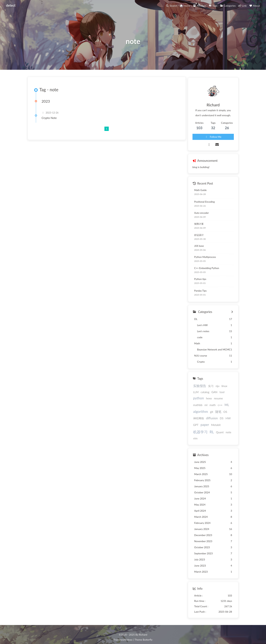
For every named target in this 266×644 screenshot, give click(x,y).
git (223, 407)
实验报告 (198, 387)
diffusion (216, 413)
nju (216, 387)
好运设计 (197, 236)
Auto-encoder (200, 214)
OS (193, 413)
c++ (194, 406)
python (223, 394)
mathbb (215, 400)
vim (193, 433)
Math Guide (199, 191)
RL (210, 426)
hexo (194, 400)
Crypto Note (50, 120)
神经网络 (202, 413)
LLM (230, 387)
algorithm (212, 406)
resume (204, 400)
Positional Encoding (203, 203)
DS (226, 413)
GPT (201, 420)
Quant (218, 427)
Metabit (221, 420)
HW (194, 420)
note (227, 427)
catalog (196, 394)
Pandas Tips (199, 292)
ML (200, 406)
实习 (209, 387)
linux (222, 387)
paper (210, 419)
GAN (205, 394)
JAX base (197, 247)
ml (223, 400)
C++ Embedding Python (205, 269)
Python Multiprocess (203, 258)
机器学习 (198, 426)
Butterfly (148, 634)
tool (213, 394)
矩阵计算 (197, 225)
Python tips (198, 280)
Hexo (129, 634)
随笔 (230, 407)
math (230, 400)
